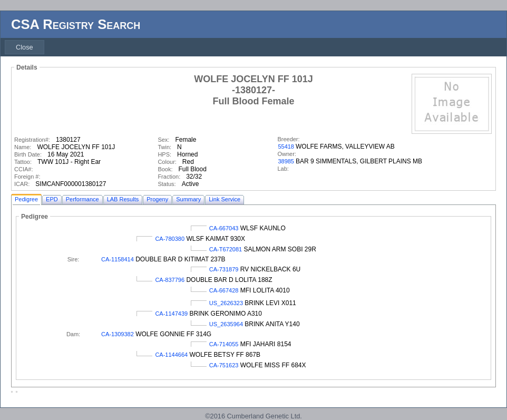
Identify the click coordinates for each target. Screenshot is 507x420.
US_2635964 (226, 324)
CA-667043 (224, 228)
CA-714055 (224, 344)
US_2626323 (226, 303)
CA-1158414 (118, 259)
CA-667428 (224, 290)
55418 (286, 146)
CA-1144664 (171, 355)
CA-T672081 (226, 249)
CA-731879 (224, 269)
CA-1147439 (171, 314)
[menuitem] (25, 47)
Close (25, 47)
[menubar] (25, 47)
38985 (286, 161)
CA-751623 (224, 365)
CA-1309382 (118, 334)
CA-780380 (170, 239)
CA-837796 (170, 280)
